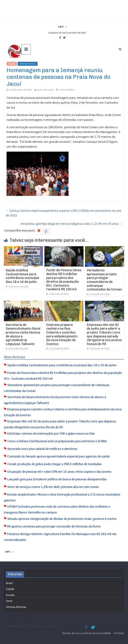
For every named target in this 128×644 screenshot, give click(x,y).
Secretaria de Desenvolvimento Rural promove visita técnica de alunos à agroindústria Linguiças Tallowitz (23, 334)
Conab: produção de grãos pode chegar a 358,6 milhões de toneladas (54, 464)
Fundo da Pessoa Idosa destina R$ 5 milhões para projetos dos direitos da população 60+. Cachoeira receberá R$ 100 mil (64, 280)
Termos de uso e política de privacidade (87, 633)
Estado (10, 595)
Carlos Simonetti (45, 90)
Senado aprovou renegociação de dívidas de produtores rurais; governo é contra (62, 519)
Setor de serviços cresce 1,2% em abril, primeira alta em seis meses (53, 487)
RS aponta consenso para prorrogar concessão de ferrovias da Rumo (54, 526)
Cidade (12, 64)
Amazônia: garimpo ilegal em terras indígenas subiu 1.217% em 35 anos (71, 224)
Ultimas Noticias (28, 64)
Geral (9, 601)
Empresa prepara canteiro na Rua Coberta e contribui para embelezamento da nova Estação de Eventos (62, 334)
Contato (119, 633)
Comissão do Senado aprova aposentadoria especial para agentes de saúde (58, 456)
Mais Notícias (15, 357)
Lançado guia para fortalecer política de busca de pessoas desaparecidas (57, 479)
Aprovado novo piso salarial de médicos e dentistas (42, 449)
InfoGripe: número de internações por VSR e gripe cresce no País (51, 434)
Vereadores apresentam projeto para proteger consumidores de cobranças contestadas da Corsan (104, 280)
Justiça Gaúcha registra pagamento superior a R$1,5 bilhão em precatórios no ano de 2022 (63, 213)
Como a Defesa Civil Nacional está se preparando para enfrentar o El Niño (57, 441)
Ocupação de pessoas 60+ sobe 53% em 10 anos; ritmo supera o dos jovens (59, 472)
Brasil (9, 583)
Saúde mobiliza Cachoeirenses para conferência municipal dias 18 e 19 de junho (22, 276)
